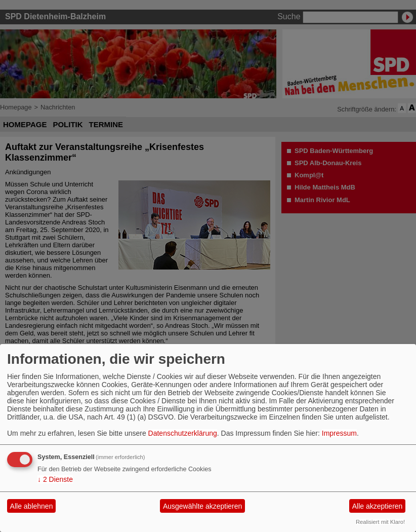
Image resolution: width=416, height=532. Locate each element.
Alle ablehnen (32, 506)
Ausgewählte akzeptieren (202, 506)
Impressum (339, 433)
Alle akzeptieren (378, 506)
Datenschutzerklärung (183, 433)
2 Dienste (55, 479)
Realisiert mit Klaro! (380, 522)
